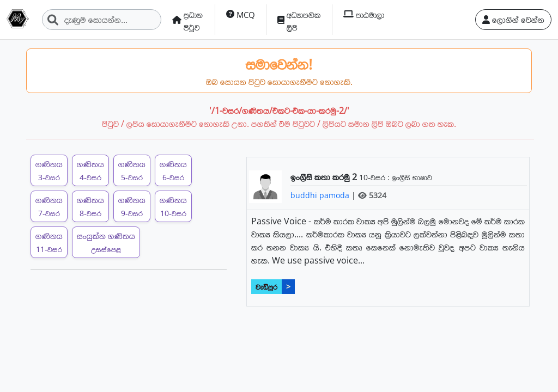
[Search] (102, 20)
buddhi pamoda (321, 195)
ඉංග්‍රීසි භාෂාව (412, 177)
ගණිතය (49, 170)
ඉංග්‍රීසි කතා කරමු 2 (325, 177)
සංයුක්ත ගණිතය (106, 242)
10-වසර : (375, 177)
